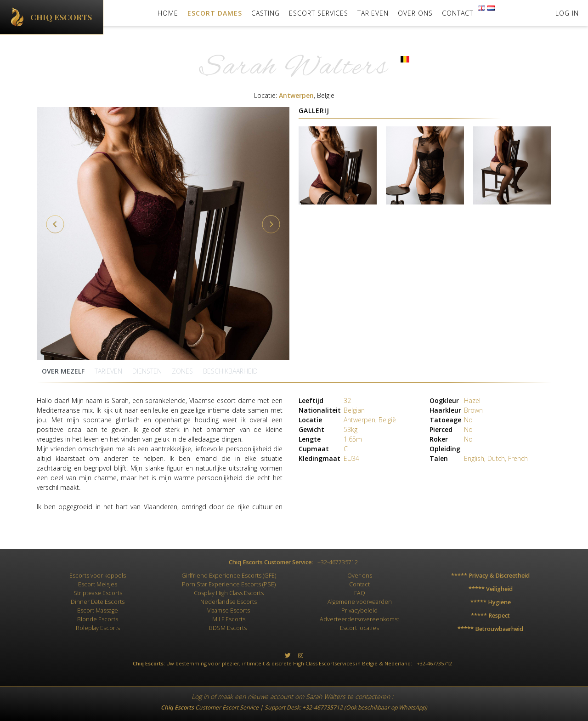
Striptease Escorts (98, 593)
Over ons (415, 13)
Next (271, 224)
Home (168, 13)
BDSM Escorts (228, 628)
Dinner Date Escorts (98, 602)
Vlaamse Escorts (229, 610)
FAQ (360, 593)
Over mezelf (63, 371)
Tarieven (373, 13)
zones (182, 371)
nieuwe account (270, 696)
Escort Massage (98, 610)
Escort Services (319, 13)
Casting (266, 13)
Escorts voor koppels (98, 576)
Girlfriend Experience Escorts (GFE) (229, 576)
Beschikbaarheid (230, 371)
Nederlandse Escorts (229, 602)
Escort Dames (215, 13)
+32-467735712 (322, 707)
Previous (55, 224)
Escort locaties (359, 628)
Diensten (147, 371)
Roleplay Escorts (98, 628)
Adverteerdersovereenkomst (359, 619)
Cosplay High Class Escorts (229, 593)
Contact (458, 13)
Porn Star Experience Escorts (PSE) (229, 584)
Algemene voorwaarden (360, 602)
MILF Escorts (229, 619)
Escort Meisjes (98, 584)
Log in (200, 696)
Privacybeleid (359, 610)
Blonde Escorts (98, 619)
